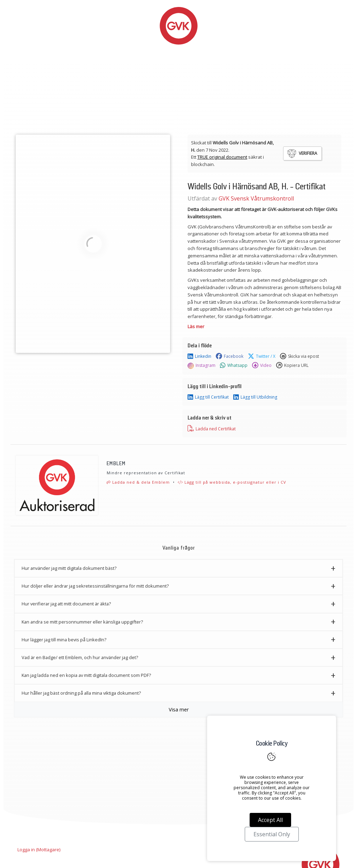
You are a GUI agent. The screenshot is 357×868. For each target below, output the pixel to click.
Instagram (202, 365)
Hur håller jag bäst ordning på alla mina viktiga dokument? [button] (81, 693)
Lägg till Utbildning (255, 397)
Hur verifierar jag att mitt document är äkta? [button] (66, 604)
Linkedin (199, 356)
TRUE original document (222, 157)
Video (262, 365)
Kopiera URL (292, 365)
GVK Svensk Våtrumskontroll (256, 198)
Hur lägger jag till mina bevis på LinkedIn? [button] (64, 640)
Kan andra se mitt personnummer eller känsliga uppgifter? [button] (82, 622)
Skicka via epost (299, 356)
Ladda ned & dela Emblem (138, 482)
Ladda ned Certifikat (212, 429)
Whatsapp (234, 365)
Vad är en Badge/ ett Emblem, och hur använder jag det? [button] (80, 657)
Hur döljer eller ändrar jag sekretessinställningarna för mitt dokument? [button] (95, 586)
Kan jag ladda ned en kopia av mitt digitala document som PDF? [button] (86, 675)
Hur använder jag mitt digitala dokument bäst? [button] (69, 568)
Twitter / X (262, 356)
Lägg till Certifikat (208, 397)
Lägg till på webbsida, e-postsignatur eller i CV (232, 482)
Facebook (230, 356)
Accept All (270, 820)
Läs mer (196, 326)
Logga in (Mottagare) (39, 850)
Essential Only (272, 834)
